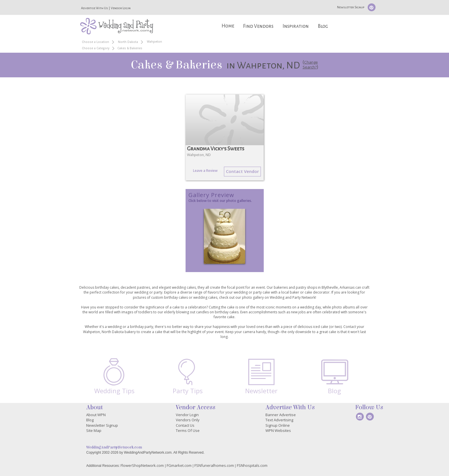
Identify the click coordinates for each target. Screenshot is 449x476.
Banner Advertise (281, 415)
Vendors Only (188, 420)
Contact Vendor (242, 171)
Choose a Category (96, 48)
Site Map (94, 430)
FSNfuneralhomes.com (214, 465)
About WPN (96, 415)
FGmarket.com (179, 465)
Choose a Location (95, 42)
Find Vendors (258, 26)
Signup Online (278, 425)
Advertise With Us (94, 8)
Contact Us (185, 425)
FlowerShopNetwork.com (142, 465)
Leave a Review (205, 171)
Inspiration (296, 26)
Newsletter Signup (351, 7)
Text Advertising (279, 420)
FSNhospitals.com (252, 465)
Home (228, 26)
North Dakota (128, 42)
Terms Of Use (188, 430)
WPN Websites (278, 430)
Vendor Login (121, 8)
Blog (323, 26)
